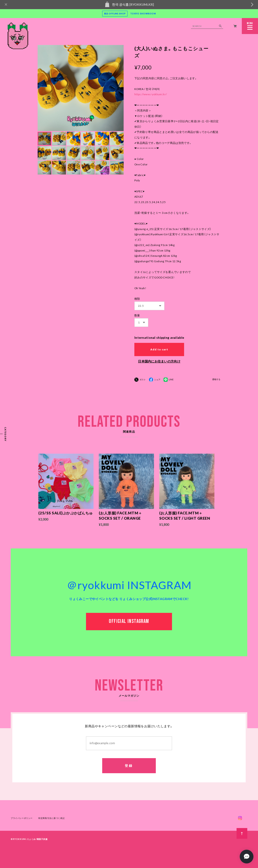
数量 (137, 315)
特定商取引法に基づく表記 (51, 818)
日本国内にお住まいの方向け (159, 361)
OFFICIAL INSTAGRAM (129, 622)
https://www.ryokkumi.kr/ (151, 94)
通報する (216, 379)
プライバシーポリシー (22, 818)
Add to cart (159, 349)
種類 (137, 299)
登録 (129, 766)
